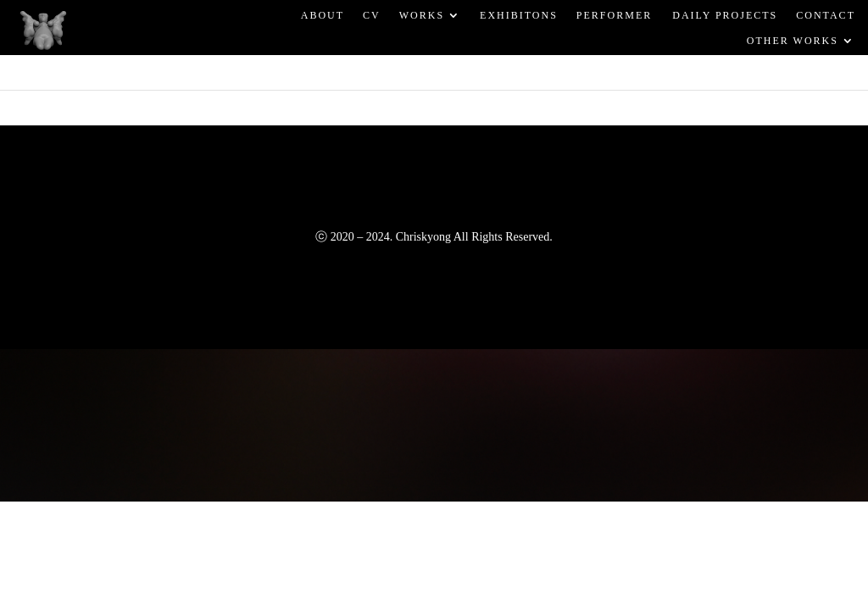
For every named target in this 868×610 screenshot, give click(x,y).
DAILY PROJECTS (724, 14)
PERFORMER (614, 14)
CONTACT (826, 14)
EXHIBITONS (519, 14)
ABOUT (323, 14)
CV (372, 14)
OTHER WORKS (793, 41)
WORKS (422, 14)
